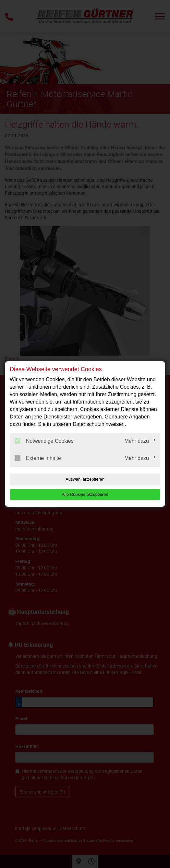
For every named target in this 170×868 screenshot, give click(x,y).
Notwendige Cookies (44, 441)
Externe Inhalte (38, 458)
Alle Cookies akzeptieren (85, 494)
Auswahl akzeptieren (85, 479)
